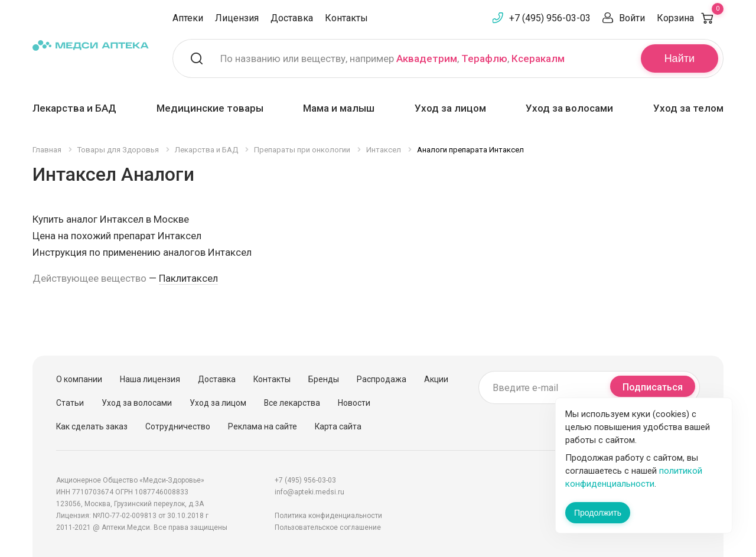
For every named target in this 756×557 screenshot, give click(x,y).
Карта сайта (338, 426)
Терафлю (484, 58)
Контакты (346, 18)
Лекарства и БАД (74, 108)
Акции (436, 379)
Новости (354, 403)
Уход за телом (688, 108)
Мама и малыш (339, 108)
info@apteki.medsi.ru (309, 492)
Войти (632, 18)
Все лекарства (292, 403)
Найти (680, 58)
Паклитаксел (188, 278)
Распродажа (382, 379)
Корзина (690, 18)
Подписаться (653, 387)
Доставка (292, 18)
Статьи (70, 403)
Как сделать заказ (92, 426)
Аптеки (188, 18)
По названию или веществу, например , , (392, 58)
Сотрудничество (178, 426)
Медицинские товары (210, 108)
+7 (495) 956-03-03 (550, 18)
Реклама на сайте (263, 426)
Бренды (324, 379)
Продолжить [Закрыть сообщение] (598, 513)
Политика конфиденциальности (328, 516)
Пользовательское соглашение (328, 527)
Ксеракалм (538, 58)
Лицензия (237, 18)
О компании (79, 379)
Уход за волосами (569, 108)
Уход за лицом (450, 108)
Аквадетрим (427, 58)
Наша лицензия (150, 379)
